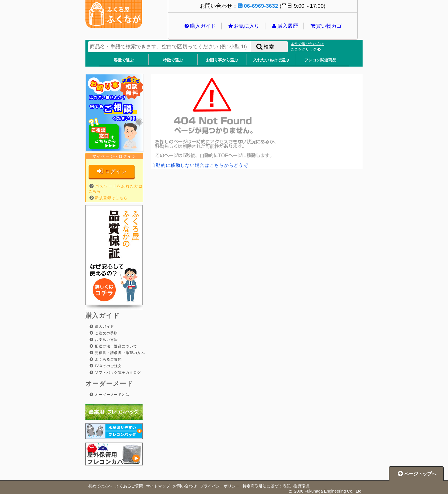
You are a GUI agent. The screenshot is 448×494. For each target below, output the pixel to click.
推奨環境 (301, 486)
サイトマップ (158, 486)
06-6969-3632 (258, 6)
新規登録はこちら (111, 198)
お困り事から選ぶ (222, 60)
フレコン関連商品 (320, 60)
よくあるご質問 (108, 359)
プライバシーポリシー (220, 486)
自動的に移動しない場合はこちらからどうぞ (200, 165)
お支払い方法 (106, 340)
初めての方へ (100, 486)
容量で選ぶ (124, 60)
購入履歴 (284, 26)
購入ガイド (200, 26)
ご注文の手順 (106, 333)
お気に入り (243, 26)
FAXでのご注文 (108, 366)
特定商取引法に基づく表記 (267, 486)
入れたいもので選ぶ (271, 60)
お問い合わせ (185, 486)
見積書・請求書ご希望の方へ (119, 353)
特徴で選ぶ (173, 60)
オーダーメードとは (111, 395)
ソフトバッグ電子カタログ (117, 373)
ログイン (112, 171)
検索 (265, 47)
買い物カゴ (326, 26)
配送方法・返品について (115, 346)
